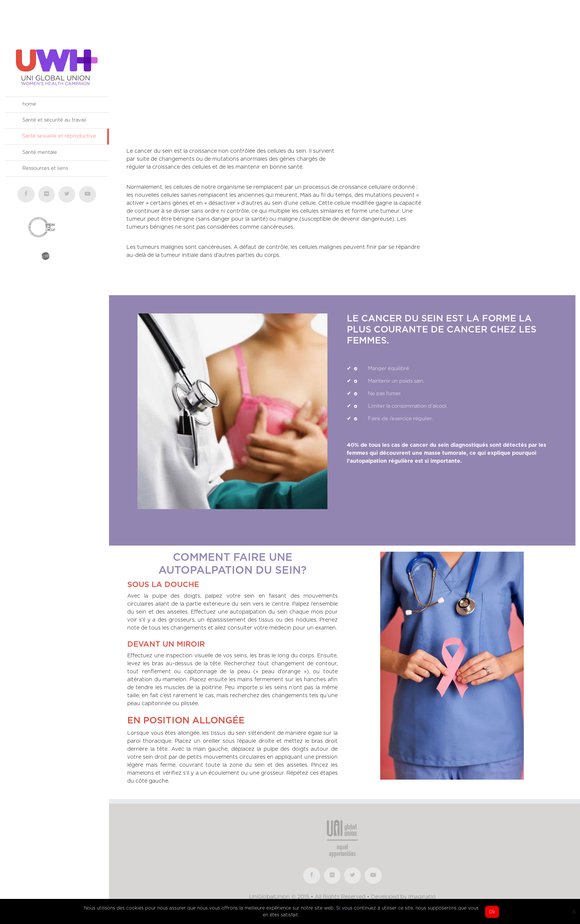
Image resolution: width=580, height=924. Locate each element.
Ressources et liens (45, 169)
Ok (492, 912)
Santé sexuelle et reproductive (59, 136)
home (29, 104)
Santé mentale (40, 153)
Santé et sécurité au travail (54, 120)
